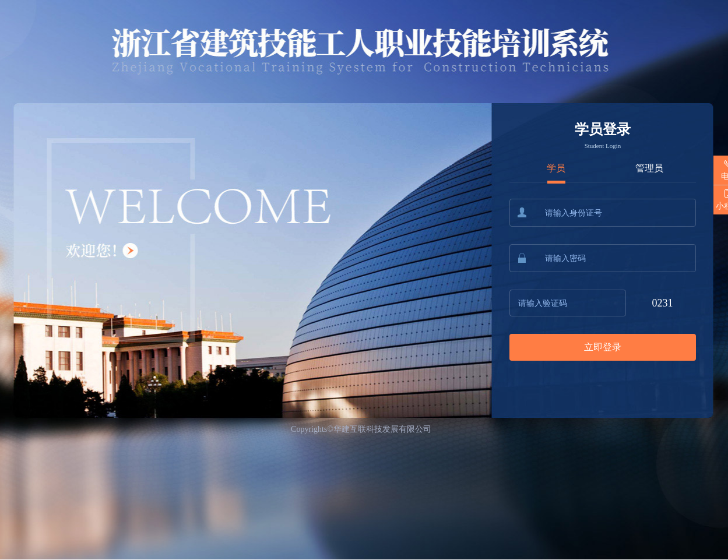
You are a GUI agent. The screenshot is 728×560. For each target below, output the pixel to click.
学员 (556, 168)
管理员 (649, 168)
